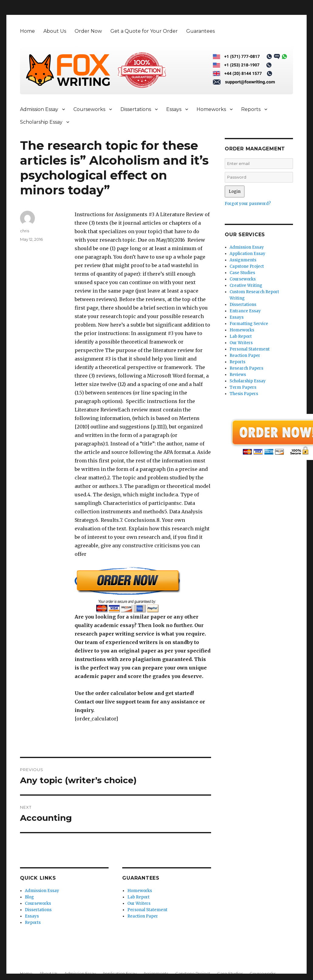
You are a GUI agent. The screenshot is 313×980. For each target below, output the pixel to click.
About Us (55, 31)
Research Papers (246, 368)
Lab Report (138, 897)
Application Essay (247, 254)
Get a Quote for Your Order (144, 31)
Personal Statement (147, 910)
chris (25, 231)
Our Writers (139, 903)
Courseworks (89, 109)
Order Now (88, 31)
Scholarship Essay (41, 122)
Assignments (243, 260)
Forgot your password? (248, 204)
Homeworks (211, 109)
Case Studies (242, 273)
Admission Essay (39, 109)
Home (27, 31)
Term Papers (243, 387)
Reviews (238, 375)
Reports (251, 109)
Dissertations (136, 109)
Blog (29, 897)
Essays (174, 109)
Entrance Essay (245, 311)
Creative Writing (246, 285)
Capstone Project (247, 266)
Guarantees (200, 31)
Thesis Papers (244, 394)
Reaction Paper (143, 916)
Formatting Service (249, 324)
